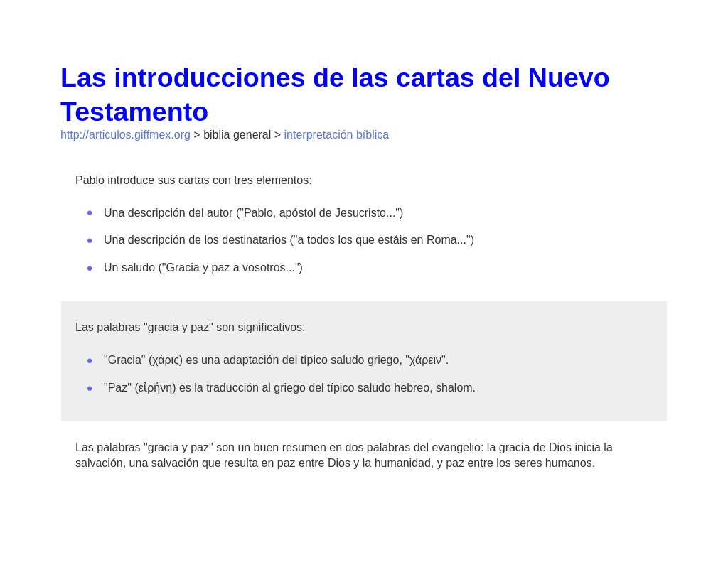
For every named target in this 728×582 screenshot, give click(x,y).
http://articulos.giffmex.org (125, 135)
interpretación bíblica (337, 135)
